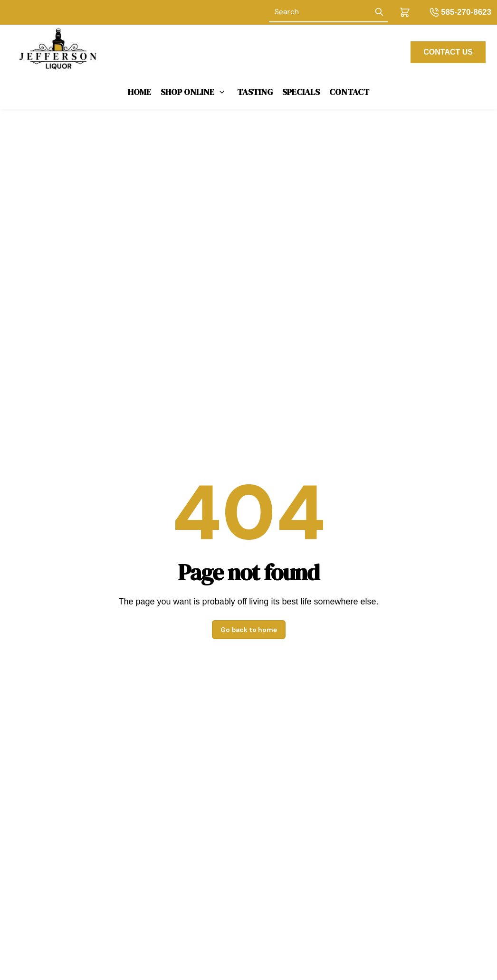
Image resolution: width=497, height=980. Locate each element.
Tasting (255, 92)
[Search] (320, 12)
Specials (301, 92)
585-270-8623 (466, 12)
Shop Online (187, 92)
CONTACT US (448, 52)
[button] (405, 12)
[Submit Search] (379, 12)
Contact (349, 92)
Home (139, 92)
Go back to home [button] (249, 630)
